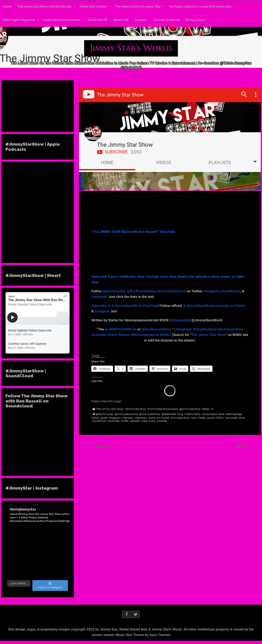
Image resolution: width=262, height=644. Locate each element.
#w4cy (112, 335)
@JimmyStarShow (172, 291)
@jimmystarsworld (126, 414)
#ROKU (165, 335)
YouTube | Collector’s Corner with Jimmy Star (200, 7)
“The (133, 232)
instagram (115, 418)
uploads (135, 421)
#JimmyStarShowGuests (163, 409)
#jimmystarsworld (145, 335)
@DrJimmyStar (114, 291)
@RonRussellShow (142, 291)
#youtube (99, 335)
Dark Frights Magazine (19, 20)
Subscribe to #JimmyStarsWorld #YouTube (125, 306)
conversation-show (213, 414)
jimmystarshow (180, 418)
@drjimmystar (105, 414)
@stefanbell (169, 414)
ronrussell (231, 418)
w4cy (152, 421)
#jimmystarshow (230, 329)
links (194, 418)
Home (7, 7)
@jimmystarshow (190, 409)
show (242, 418)
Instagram (212, 291)
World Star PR (97, 20)
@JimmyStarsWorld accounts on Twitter (214, 306)
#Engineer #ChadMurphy (195, 329)
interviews (141, 418)
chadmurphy (192, 414)
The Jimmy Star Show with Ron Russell (44, 7)
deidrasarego (234, 414)
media (202, 418)
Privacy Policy (196, 20)
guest (104, 418)
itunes (152, 418)
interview (128, 418)
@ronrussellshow (150, 414)
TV (212, 409)
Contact (141, 20)
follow (95, 418)
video (144, 421)
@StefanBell (181, 320)
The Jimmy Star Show (208, 335)
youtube (162, 421)
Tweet (95, 356)
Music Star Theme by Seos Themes (143, 635)
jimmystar (163, 418)
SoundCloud (231, 291)
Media (206, 409)
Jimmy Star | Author (93, 7)
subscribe (113, 421)
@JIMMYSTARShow (121, 329)
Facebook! (99, 297)
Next (241, 447)
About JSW (121, 20)
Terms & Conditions (166, 20)
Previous (103, 447)
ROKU (220, 418)
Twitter (125, 421)
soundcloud (99, 421)
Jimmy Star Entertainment (61, 20)
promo (211, 418)
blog (180, 414)
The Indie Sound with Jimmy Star (138, 7)
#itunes (124, 335)
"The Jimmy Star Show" (110, 409)
